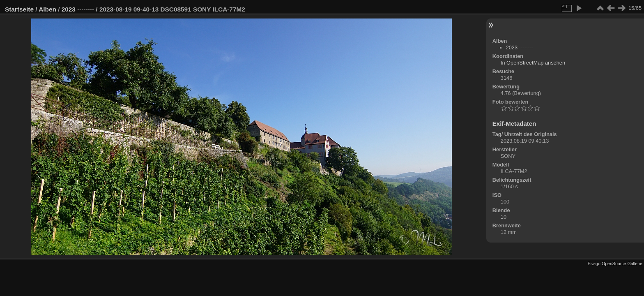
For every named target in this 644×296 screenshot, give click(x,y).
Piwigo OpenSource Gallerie (615, 264)
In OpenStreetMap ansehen (533, 63)
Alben (47, 9)
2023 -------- (78, 9)
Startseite (19, 9)
